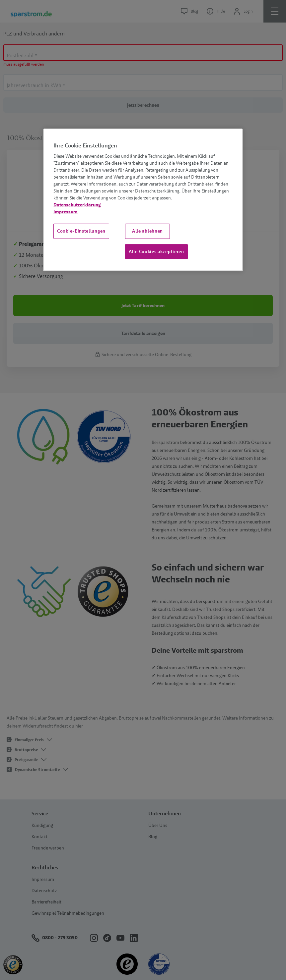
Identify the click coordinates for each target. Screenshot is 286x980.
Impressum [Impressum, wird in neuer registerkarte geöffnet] (66, 212)
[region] (143, 200)
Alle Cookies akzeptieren (156, 251)
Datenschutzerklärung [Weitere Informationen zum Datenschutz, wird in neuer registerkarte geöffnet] (77, 205)
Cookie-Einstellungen (81, 231)
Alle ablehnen (147, 231)
